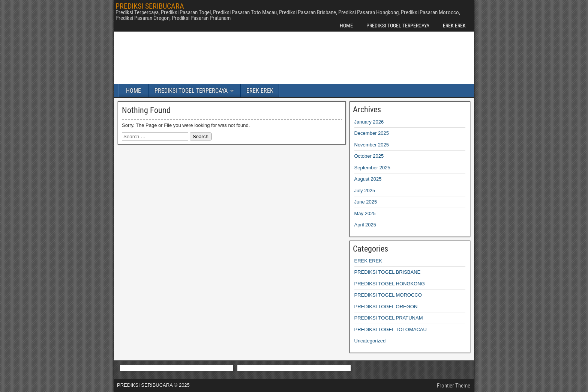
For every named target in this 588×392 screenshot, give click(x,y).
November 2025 (372, 145)
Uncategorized (370, 341)
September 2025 (372, 168)
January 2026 (369, 122)
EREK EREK (454, 26)
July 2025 (365, 191)
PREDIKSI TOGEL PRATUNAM (389, 318)
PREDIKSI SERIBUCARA (150, 6)
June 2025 (366, 202)
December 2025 (372, 133)
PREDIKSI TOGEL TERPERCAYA (398, 26)
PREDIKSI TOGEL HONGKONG (390, 284)
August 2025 (368, 179)
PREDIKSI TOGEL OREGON (386, 307)
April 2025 (365, 225)
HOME (346, 26)
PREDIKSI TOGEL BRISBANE (388, 272)
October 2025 (369, 156)
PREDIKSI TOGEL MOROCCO (388, 295)
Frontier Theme (454, 386)
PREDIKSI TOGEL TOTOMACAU (391, 329)
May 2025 (365, 213)
